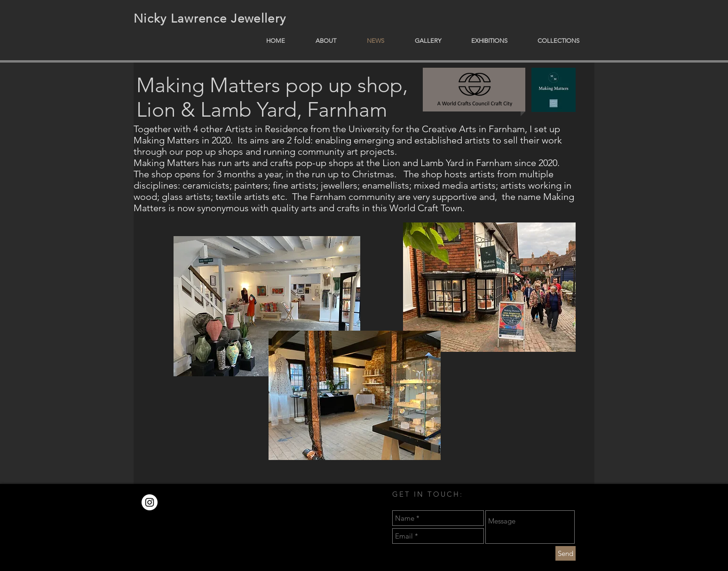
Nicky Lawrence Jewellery (210, 19)
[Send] (566, 553)
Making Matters (208, 85)
